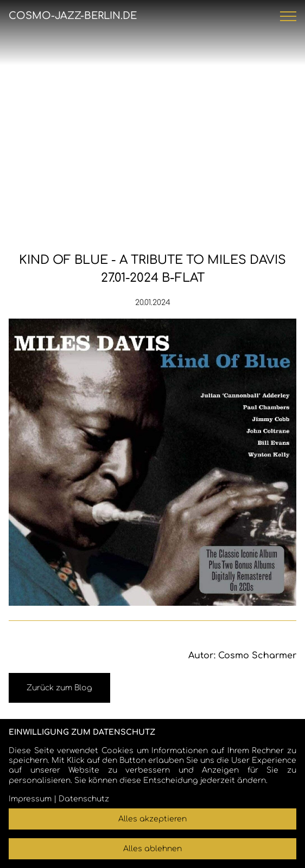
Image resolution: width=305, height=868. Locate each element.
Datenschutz (84, 799)
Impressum (30, 799)
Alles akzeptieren (152, 819)
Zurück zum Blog (59, 688)
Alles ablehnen (152, 849)
